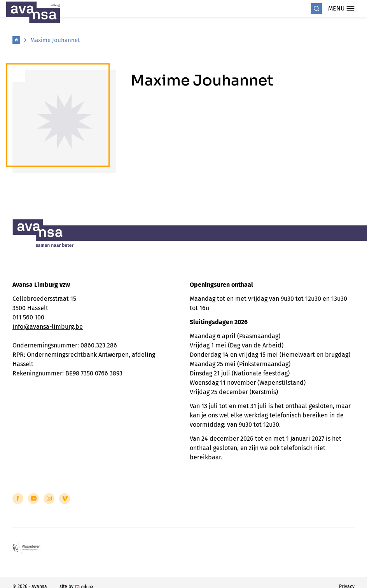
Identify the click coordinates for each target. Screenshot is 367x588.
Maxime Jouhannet (55, 40)
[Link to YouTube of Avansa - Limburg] (33, 499)
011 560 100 (28, 317)
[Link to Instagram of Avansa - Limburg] (49, 499)
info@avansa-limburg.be (48, 327)
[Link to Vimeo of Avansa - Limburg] (65, 499)
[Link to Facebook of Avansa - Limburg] (18, 499)
